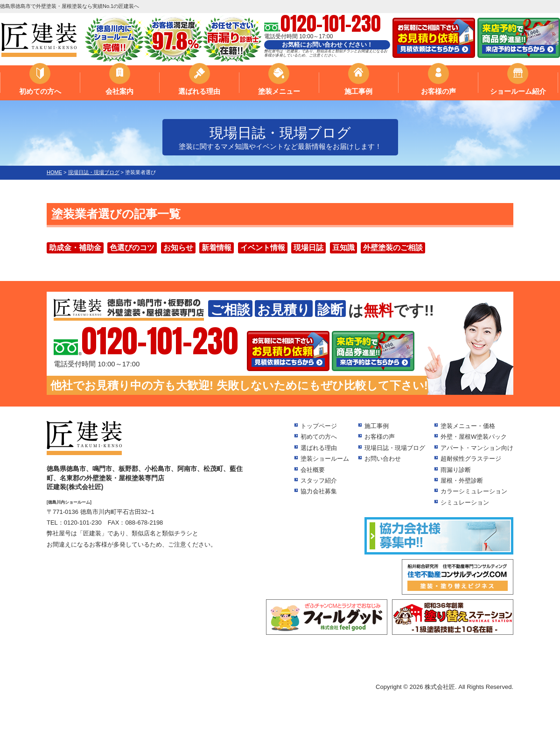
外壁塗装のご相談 (393, 248)
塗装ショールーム (325, 459)
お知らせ (178, 248)
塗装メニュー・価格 (468, 426)
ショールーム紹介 (518, 91)
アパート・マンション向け (477, 448)
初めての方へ (40, 91)
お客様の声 (438, 91)
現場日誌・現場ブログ (395, 448)
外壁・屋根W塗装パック (474, 437)
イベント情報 (263, 248)
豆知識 (343, 248)
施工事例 (358, 91)
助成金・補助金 (75, 248)
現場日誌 (308, 248)
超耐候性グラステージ (471, 459)
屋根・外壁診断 (462, 481)
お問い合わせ (383, 459)
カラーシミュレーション (474, 491)
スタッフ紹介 (319, 481)
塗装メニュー (279, 91)
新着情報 (217, 248)
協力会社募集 (319, 491)
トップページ (319, 426)
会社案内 (119, 91)
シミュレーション (465, 502)
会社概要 (313, 470)
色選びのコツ (132, 248)
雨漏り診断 (456, 470)
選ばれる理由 (199, 91)
